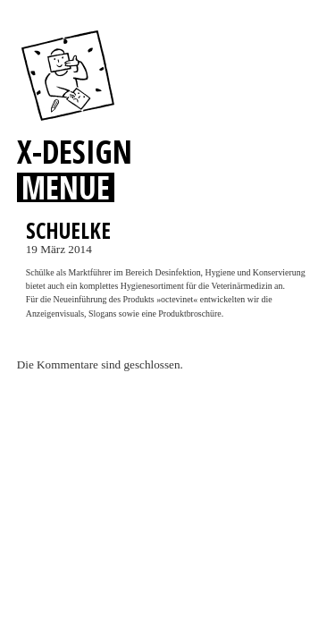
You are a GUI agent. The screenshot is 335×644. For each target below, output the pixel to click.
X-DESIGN (75, 151)
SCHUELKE (68, 230)
